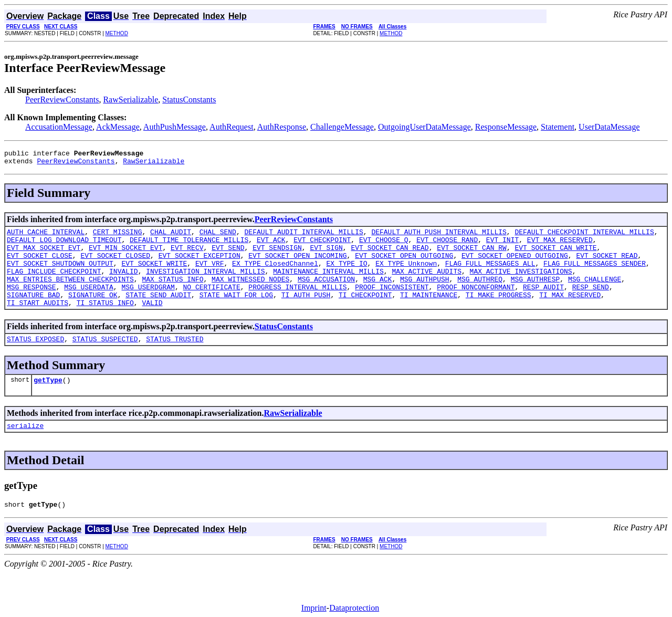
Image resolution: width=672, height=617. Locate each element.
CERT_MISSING (118, 236)
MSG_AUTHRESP (535, 293)
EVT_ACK (271, 246)
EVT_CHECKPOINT (322, 246)
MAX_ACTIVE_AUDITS (427, 284)
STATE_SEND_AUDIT (158, 312)
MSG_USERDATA (89, 302)
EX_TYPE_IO (346, 274)
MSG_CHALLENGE (595, 293)
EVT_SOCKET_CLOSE (40, 265)
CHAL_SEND (218, 236)
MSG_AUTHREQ (480, 293)
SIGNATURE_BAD (33, 312)
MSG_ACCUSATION (326, 293)
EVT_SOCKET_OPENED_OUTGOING (515, 265)
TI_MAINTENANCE (429, 312)
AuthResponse (282, 127)
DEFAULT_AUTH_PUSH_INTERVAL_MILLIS (439, 236)
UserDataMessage (609, 127)
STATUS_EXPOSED (35, 359)
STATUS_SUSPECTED (105, 359)
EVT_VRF (210, 274)
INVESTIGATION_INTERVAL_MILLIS (205, 284)
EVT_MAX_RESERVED (560, 246)
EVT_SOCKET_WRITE (154, 274)
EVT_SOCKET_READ (607, 265)
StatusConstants (189, 100)
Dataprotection (354, 608)
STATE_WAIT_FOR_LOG (236, 312)
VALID (152, 321)
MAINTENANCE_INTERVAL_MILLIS (328, 284)
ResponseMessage (506, 127)
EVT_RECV (187, 255)
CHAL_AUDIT (171, 236)
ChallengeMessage (342, 127)
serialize (25, 449)
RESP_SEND (591, 302)
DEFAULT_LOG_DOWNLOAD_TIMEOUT (64, 246)
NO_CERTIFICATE (211, 302)
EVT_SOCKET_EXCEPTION (199, 265)
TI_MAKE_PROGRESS (498, 312)
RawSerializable (130, 100)
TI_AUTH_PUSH (306, 312)
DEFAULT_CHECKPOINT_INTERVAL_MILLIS (584, 236)
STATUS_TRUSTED (175, 359)
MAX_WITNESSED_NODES (250, 293)
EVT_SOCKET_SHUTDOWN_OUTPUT (60, 274)
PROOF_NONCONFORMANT (476, 302)
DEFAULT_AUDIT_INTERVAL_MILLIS (303, 236)
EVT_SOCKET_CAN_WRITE (555, 255)
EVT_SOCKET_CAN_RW (472, 255)
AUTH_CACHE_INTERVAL (46, 236)
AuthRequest (232, 127)
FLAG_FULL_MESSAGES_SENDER (595, 274)
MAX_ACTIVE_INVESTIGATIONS (521, 284)
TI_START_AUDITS (38, 321)
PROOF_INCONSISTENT (392, 302)
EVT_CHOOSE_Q (384, 246)
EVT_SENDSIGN (277, 255)
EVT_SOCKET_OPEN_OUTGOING (404, 265)
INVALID (124, 284)
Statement (558, 127)
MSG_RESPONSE (31, 302)
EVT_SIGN (326, 255)
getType (48, 402)
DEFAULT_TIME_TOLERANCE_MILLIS (189, 246)
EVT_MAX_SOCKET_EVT (44, 255)
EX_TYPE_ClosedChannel (275, 274)
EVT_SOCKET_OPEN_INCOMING (297, 265)
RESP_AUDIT (543, 302)
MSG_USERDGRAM (148, 302)
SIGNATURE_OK (93, 312)
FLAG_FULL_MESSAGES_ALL (490, 274)
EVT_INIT (502, 246)
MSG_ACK (378, 293)
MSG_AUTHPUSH (425, 293)
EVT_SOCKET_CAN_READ (390, 255)
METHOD (117, 33)
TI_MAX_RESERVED (570, 312)
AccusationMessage (59, 127)
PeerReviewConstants (62, 100)
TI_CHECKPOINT (365, 312)
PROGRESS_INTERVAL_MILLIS (297, 302)
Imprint (314, 608)
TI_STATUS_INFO (105, 321)
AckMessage (118, 127)
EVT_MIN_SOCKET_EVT (125, 255)
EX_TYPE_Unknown (406, 274)
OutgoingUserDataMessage (424, 127)
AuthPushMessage (175, 127)
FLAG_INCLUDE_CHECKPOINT (54, 284)
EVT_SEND (228, 255)
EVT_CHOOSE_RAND (447, 246)
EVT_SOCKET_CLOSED (115, 265)
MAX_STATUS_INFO (172, 293)
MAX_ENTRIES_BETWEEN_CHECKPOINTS (70, 293)
